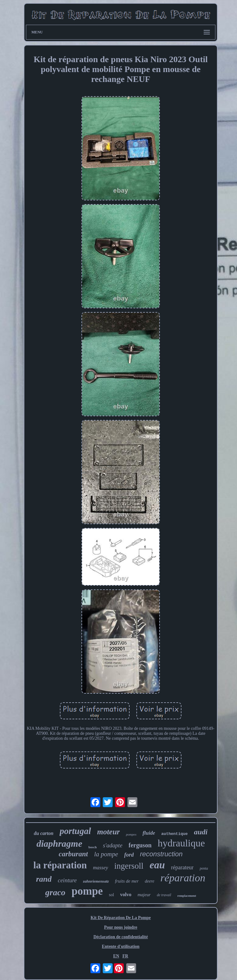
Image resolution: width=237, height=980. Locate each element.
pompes (131, 834)
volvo (126, 894)
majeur (144, 895)
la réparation (60, 865)
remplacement (187, 896)
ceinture (67, 880)
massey (100, 868)
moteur (109, 832)
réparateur (182, 867)
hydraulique (181, 843)
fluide (149, 833)
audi (201, 832)
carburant (73, 854)
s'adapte (112, 845)
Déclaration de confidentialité (121, 937)
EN (116, 956)
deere (150, 881)
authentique (175, 834)
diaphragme (59, 843)
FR (125, 956)
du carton (44, 833)
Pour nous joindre (121, 927)
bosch (92, 847)
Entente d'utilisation (121, 946)
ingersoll (129, 866)
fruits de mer (127, 881)
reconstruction (161, 854)
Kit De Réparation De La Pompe (121, 918)
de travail (164, 895)
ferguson (140, 845)
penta (204, 868)
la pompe (106, 854)
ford (129, 855)
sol (111, 895)
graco (55, 892)
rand (44, 879)
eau (157, 865)
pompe (87, 891)
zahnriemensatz (96, 881)
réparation (183, 878)
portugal (75, 831)
